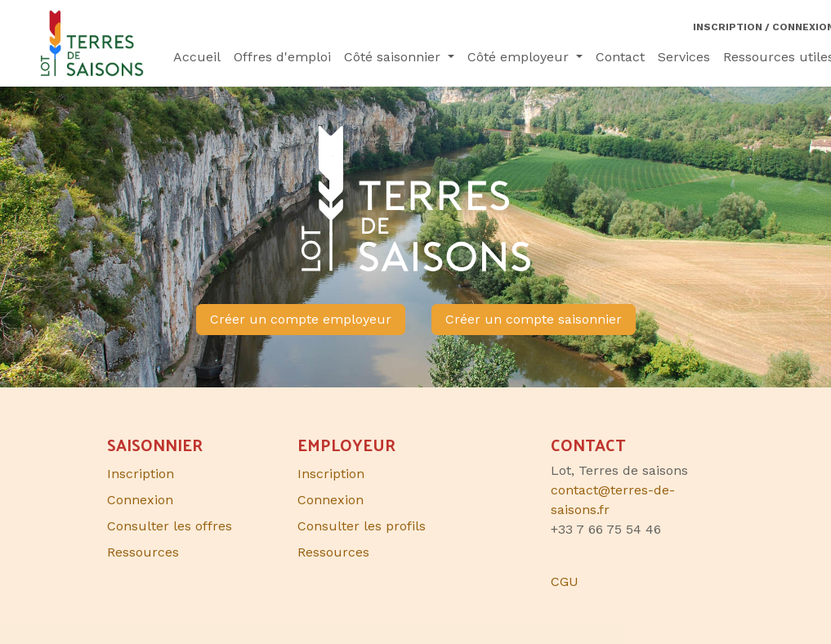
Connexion (331, 500)
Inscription (331, 474)
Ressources (333, 552)
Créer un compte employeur (301, 319)
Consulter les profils (362, 526)
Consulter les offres (170, 526)
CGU (565, 581)
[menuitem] (197, 57)
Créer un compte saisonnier (534, 319)
